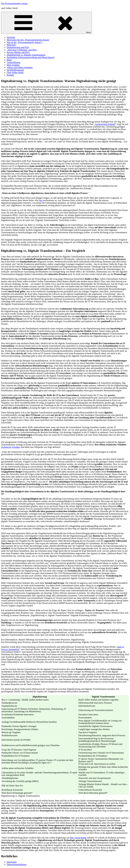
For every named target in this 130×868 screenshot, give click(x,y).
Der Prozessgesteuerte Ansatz (14, 3)
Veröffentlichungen (15, 70)
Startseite (11, 37)
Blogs (9, 60)
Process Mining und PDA (18, 52)
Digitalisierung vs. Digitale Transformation (26, 55)
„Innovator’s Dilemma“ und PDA (22, 50)
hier (41, 200)
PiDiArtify (11, 45)
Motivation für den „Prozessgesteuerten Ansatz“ (28, 40)
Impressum (12, 862)
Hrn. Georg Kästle (78, 838)
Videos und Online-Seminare (20, 67)
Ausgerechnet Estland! (105, 124)
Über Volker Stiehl (15, 72)
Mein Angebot (13, 65)
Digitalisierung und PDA (18, 47)
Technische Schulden (11, 447)
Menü (46, 23)
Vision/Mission (14, 62)
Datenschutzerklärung (16, 864)
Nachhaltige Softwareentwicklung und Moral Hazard (30, 57)
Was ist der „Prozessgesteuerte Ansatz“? (25, 42)
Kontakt (10, 75)
